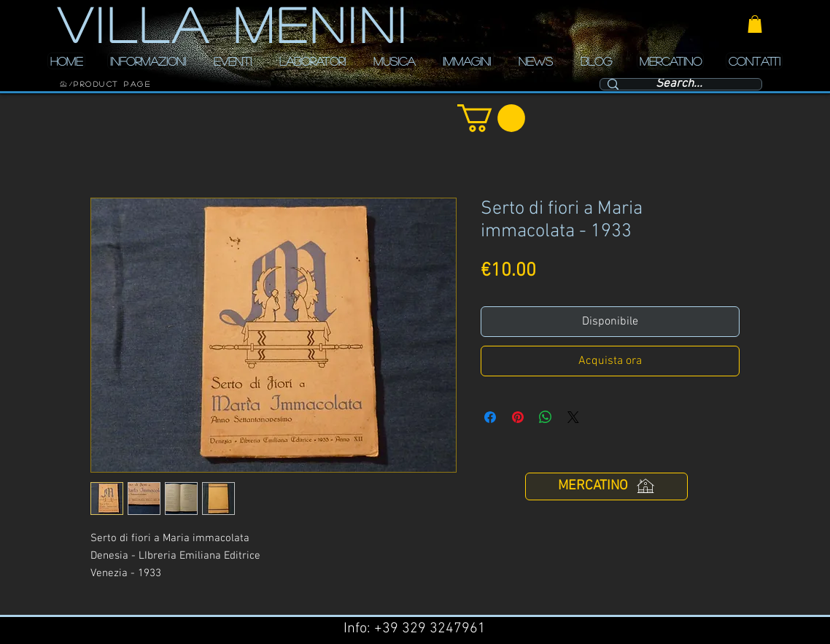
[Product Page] (112, 84)
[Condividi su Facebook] (490, 417)
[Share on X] (573, 417)
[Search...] (679, 85)
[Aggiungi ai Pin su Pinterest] (518, 417)
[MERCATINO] (606, 486)
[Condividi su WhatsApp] (546, 417)
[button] (755, 24)
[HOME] (63, 84)
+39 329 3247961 (430, 629)
